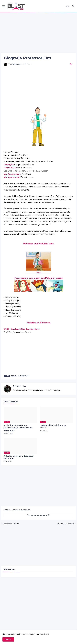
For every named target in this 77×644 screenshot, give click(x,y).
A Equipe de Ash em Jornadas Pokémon (19, 457)
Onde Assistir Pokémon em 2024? (53, 426)
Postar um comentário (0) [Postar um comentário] (38, 515)
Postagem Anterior (11, 524)
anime (14, 376)
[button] (3, 6)
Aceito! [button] (8, 639)
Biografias (23, 376)
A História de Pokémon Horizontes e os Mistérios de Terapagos (18, 428)
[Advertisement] (38, 33)
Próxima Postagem (66, 524)
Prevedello (19, 386)
